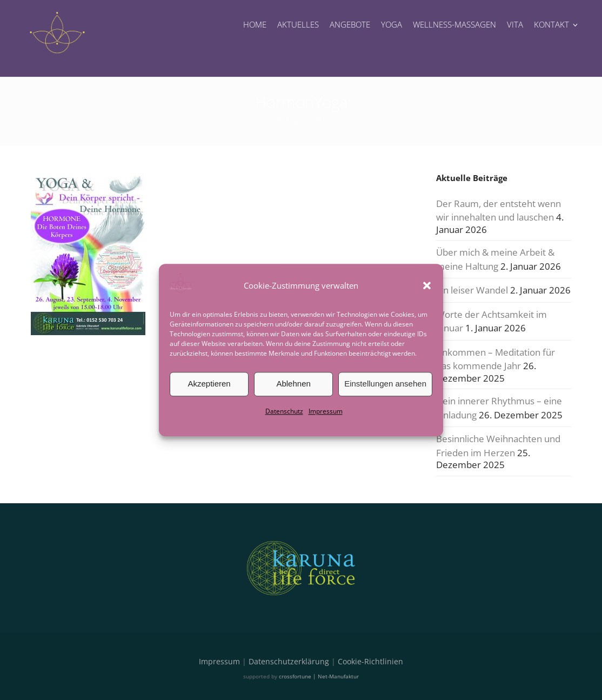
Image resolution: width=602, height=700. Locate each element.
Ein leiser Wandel (472, 290)
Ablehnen (293, 384)
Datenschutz (284, 411)
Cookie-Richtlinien (370, 661)
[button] (427, 285)
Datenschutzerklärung (289, 661)
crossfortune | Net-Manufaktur (319, 676)
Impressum (326, 411)
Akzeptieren (209, 384)
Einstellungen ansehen (385, 384)
